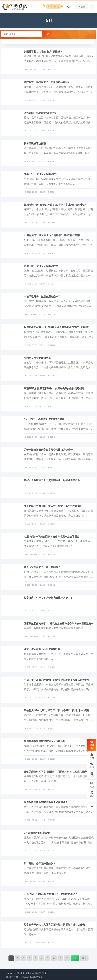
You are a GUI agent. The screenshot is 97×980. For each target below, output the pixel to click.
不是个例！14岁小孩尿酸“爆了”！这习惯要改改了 (51, 893)
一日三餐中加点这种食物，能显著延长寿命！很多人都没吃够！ (58, 679)
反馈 (92, 785)
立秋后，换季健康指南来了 (39, 357)
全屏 (92, 794)
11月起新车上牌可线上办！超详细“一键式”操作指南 (52, 235)
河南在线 (39, 972)
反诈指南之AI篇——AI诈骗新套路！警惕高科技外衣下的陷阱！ (57, 327)
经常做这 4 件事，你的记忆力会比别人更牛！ (48, 597)
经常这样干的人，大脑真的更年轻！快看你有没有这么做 (54, 924)
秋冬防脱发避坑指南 (35, 143)
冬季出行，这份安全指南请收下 (41, 174)
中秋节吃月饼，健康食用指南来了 (42, 296)
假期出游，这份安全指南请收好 (41, 266)
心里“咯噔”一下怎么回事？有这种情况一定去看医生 (52, 536)
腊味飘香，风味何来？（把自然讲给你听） (47, 82)
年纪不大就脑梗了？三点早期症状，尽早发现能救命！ (53, 480)
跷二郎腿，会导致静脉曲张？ (40, 863)
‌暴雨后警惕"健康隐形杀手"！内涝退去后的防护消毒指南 (54, 388)
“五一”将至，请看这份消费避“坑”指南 (44, 419)
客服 (92, 756)
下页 (75, 957)
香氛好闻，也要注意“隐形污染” (41, 113)
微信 (92, 765)
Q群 (92, 775)
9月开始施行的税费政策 (37, 832)
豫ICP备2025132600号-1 (29, 976)
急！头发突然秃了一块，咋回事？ (42, 567)
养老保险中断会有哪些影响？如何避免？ (46, 801)
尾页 (84, 957)
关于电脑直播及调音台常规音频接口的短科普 (48, 449)
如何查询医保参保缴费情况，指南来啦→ (46, 740)
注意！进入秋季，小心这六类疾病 (42, 649)
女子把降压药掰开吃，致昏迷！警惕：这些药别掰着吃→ (54, 505)
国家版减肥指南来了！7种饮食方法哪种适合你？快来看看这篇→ (59, 623)
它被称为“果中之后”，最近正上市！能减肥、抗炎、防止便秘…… (58, 710)
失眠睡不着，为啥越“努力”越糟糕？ (43, 51)
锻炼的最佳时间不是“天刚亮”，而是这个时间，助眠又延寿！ (56, 771)
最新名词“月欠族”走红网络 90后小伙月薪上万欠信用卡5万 (55, 204)
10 (67, 957)
